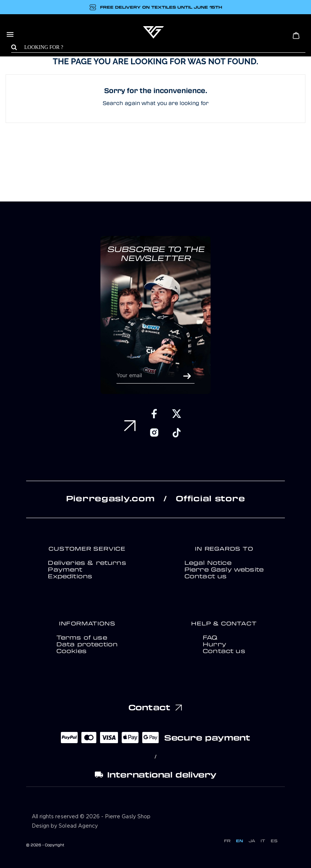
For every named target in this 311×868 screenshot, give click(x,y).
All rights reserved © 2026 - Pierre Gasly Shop (91, 817)
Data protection (87, 644)
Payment (65, 569)
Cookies (71, 651)
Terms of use (82, 637)
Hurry (214, 644)
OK (187, 376)
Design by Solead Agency (65, 826)
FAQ (210, 637)
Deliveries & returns (87, 563)
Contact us (206, 576)
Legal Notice (208, 563)
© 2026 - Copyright (45, 845)
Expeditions (70, 576)
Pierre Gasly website (224, 569)
